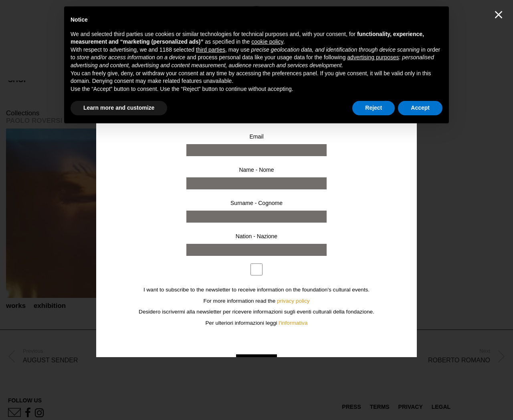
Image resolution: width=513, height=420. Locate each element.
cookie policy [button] (267, 42)
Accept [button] (420, 108)
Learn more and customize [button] (119, 108)
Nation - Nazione (256, 236)
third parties (211, 50)
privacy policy (293, 301)
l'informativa (293, 323)
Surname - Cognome (256, 203)
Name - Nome (256, 170)
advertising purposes (373, 57)
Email (256, 137)
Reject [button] (374, 108)
